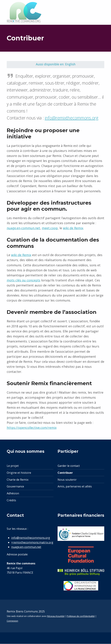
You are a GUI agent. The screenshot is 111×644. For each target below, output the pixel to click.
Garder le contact (69, 466)
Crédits (11, 501)
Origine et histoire (19, 473)
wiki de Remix (73, 228)
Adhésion (13, 494)
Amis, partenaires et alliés (75, 487)
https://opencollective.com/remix (32, 428)
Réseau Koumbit (56, 616)
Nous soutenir (67, 480)
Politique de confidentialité (81, 616)
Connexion (12, 621)
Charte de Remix (18, 480)
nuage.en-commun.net (23, 228)
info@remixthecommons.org (72, 118)
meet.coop (50, 228)
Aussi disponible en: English (56, 64)
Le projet (13, 466)
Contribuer (65, 473)
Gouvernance (15, 487)
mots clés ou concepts (24, 281)
